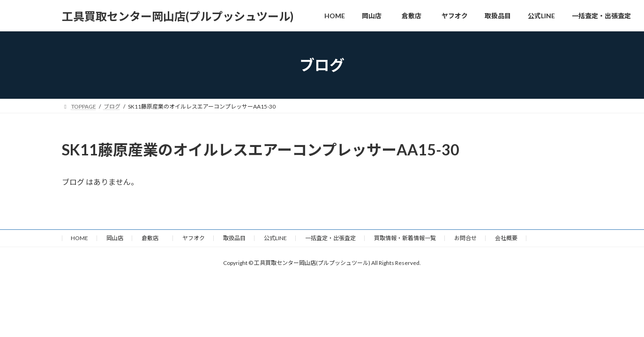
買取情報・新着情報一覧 (405, 238)
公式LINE (275, 238)
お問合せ (465, 238)
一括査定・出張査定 (330, 238)
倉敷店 (153, 238)
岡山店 (115, 238)
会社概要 (506, 238)
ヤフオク (194, 238)
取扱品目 (234, 238)
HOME (79, 238)
